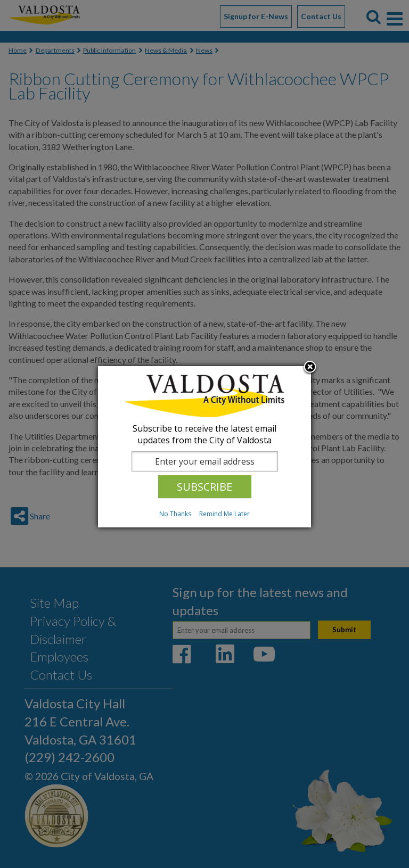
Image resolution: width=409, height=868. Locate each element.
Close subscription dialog (310, 368)
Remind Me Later (224, 514)
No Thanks (175, 514)
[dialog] (204, 447)
